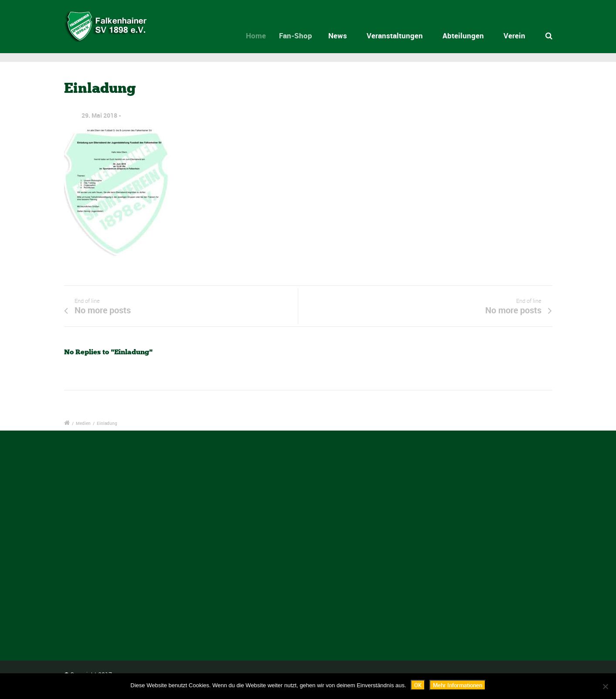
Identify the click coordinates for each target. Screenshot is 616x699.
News (340, 36)
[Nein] (605, 686)
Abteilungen (463, 36)
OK (418, 685)
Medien (83, 423)
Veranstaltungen (395, 36)
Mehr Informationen (458, 685)
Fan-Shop (301, 36)
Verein (514, 36)
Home (261, 36)
